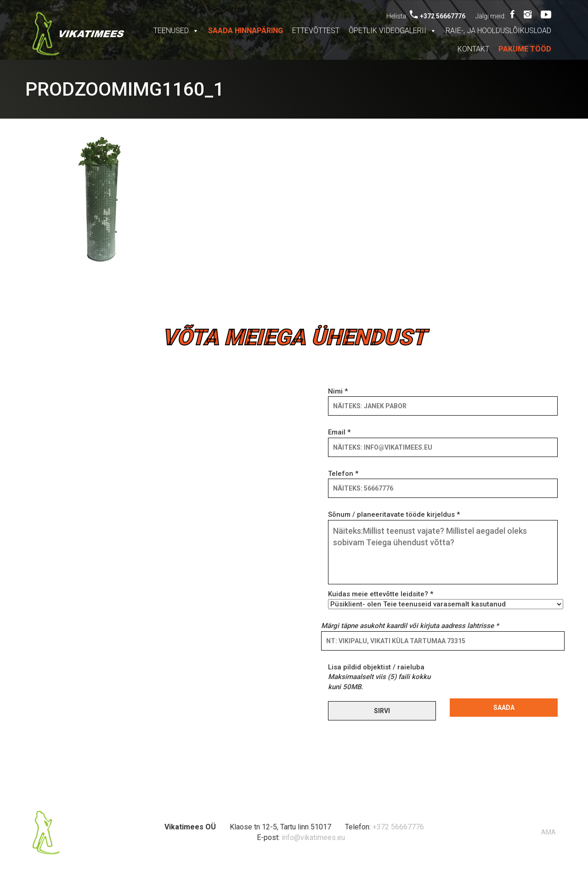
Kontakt (473, 49)
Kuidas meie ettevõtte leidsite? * (443, 599)
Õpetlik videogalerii (393, 31)
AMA (548, 832)
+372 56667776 (438, 16)
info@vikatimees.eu (313, 837)
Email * (443, 440)
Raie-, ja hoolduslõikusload (498, 31)
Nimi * (443, 399)
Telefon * (443, 481)
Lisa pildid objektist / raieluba (379, 677)
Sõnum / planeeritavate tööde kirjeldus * (443, 548)
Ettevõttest (316, 31)
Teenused (176, 31)
